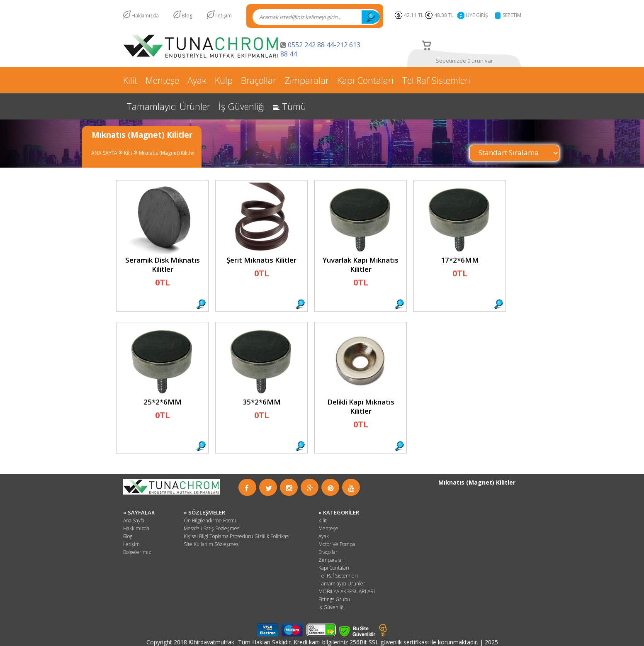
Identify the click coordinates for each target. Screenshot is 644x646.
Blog (187, 16)
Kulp (224, 80)
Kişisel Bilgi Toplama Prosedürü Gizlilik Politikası (237, 536)
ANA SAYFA (104, 153)
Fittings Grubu (334, 599)
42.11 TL (414, 15)
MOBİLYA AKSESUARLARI (347, 591)
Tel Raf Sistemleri (436, 80)
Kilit (130, 80)
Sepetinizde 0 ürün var (464, 61)
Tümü (290, 106)
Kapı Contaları (365, 80)
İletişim (224, 16)
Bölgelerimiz (137, 552)
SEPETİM (512, 15)
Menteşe (162, 80)
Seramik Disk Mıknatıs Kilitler (162, 264)
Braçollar (259, 80)
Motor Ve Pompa (337, 544)
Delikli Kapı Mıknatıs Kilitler (360, 406)
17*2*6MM (459, 260)
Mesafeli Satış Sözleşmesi (212, 528)
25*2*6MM (162, 402)
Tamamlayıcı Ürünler (168, 106)
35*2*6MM (261, 402)
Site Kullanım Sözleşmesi (212, 544)
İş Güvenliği (242, 106)
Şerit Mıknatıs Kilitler (261, 260)
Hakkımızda (145, 16)
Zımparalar (307, 80)
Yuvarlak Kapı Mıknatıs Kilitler (361, 264)
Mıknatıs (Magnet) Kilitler (166, 153)
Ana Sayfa (134, 520)
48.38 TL (445, 15)
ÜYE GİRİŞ (477, 15)
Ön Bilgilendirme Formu (211, 520)
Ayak (197, 80)
